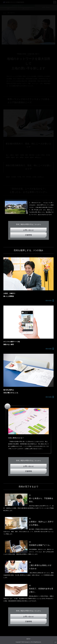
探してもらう (26, 9)
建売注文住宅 (28, 584)
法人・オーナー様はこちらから (28, 599)
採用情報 (38, 535)
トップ (4, 13)
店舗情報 (28, 538)
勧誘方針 (28, 639)
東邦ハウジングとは (10, 535)
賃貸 (28, 592)
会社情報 (21, 535)
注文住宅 (28, 581)
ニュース (30, 535)
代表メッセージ (49, 535)
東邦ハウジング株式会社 (13, 1)
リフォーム (29, 588)
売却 (28, 595)
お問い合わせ (46, 7)
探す (9, 9)
